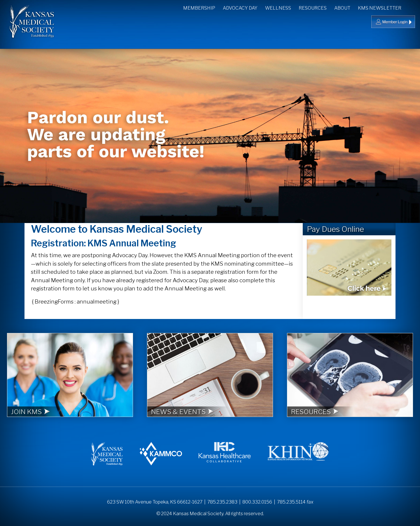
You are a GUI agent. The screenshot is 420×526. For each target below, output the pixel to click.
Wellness (278, 8)
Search (411, 7)
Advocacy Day (240, 8)
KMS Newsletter (380, 8)
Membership (199, 8)
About (342, 8)
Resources (313, 8)
